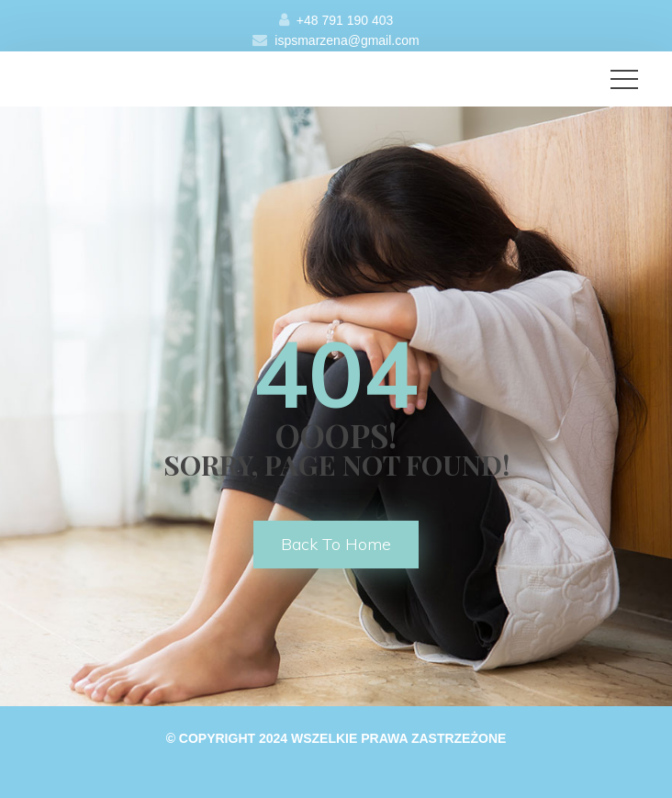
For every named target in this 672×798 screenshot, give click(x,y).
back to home (336, 544)
